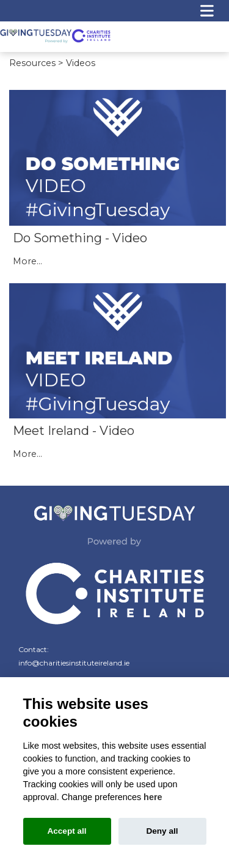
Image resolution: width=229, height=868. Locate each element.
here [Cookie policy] (153, 797)
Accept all (67, 831)
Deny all (162, 831)
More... (27, 261)
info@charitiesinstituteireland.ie (74, 662)
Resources (32, 62)
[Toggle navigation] (207, 11)
